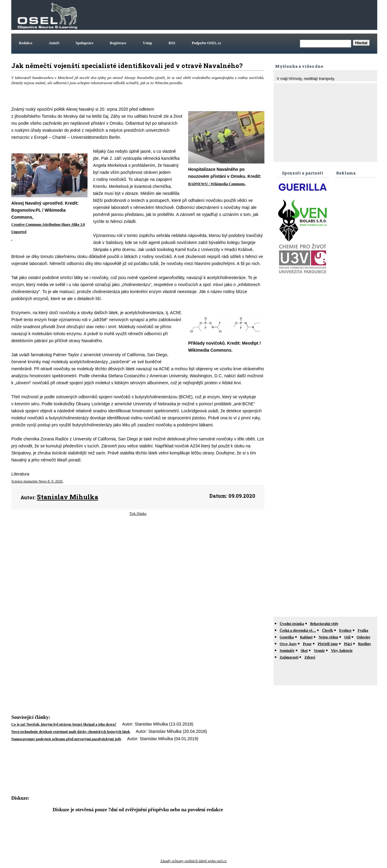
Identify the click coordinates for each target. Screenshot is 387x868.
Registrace (118, 43)
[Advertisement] (265, 15)
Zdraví (310, 657)
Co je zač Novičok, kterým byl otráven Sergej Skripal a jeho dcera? (64, 724)
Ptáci (348, 644)
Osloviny (363, 637)
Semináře (287, 651)
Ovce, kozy (288, 644)
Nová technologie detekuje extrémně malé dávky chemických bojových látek (71, 732)
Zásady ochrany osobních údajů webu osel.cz (193, 861)
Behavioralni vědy (324, 624)
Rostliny (365, 644)
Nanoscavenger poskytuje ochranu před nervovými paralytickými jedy (66, 739)
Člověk (328, 630)
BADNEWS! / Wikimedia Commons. (217, 184)
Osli (348, 637)
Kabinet (306, 637)
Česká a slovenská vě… (298, 630)
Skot (304, 651)
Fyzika (363, 630)
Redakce (26, 43)
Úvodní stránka (292, 624)
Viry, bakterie (342, 651)
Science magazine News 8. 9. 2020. (37, 481)
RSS (172, 43)
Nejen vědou (328, 637)
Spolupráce (84, 43)
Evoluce (345, 630)
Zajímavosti (289, 657)
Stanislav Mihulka (68, 497)
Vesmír (319, 651)
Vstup (147, 43)
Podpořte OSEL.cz (206, 43)
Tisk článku (138, 514)
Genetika (287, 637)
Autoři (54, 43)
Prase (307, 644)
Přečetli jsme (328, 644)
